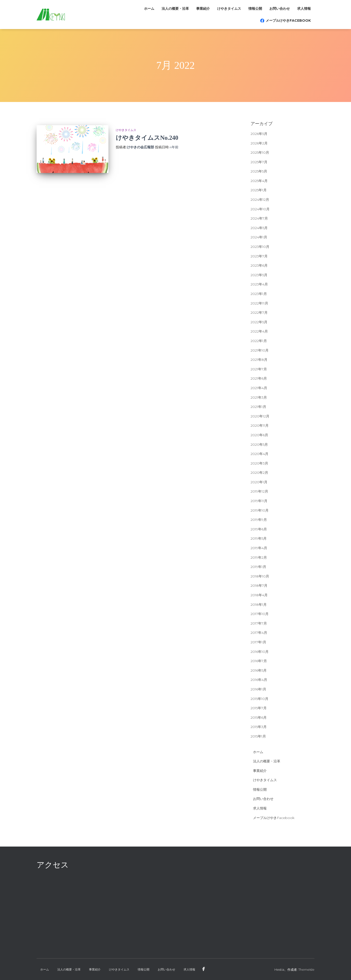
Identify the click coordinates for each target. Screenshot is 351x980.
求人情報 (304, 9)
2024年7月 (259, 218)
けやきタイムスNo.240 (147, 138)
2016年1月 (258, 689)
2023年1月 (259, 294)
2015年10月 (259, 699)
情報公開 (255, 9)
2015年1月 (258, 736)
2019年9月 (259, 520)
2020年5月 (259, 445)
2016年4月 (259, 680)
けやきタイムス (229, 9)
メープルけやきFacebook (288, 20)
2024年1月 (259, 237)
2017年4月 (259, 633)
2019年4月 (259, 548)
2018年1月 (259, 605)
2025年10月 (260, 152)
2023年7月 (259, 256)
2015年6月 (259, 717)
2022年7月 (259, 313)
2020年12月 (260, 416)
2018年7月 (259, 586)
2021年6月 (259, 378)
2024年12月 (260, 200)
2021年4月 (259, 388)
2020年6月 (259, 435)
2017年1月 (258, 642)
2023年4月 (259, 284)
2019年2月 (259, 557)
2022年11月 (259, 303)
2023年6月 (259, 265)
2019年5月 (259, 538)
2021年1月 (258, 407)
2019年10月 (260, 510)
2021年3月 (259, 397)
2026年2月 (259, 143)
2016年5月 (259, 670)
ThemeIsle (306, 970)
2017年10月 (260, 614)
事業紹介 (203, 9)
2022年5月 (259, 322)
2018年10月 (260, 576)
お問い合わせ (280, 9)
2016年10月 (260, 652)
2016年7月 (259, 661)
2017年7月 (259, 623)
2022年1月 (259, 341)
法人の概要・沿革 (175, 9)
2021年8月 (259, 360)
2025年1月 (259, 190)
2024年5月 (259, 228)
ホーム (149, 9)
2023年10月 (260, 247)
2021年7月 (259, 369)
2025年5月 (259, 171)
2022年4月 (259, 331)
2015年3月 (259, 727)
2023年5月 (259, 275)
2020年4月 (259, 454)
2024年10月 (260, 209)
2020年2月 (259, 473)
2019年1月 (258, 567)
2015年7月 (259, 708)
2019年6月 (259, 529)
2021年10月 (260, 350)
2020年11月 (260, 425)
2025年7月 (259, 162)
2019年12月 (259, 491)
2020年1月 (259, 482)
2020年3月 (259, 463)
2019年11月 (259, 501)
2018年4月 (259, 595)
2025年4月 (259, 181)
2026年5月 (259, 134)
